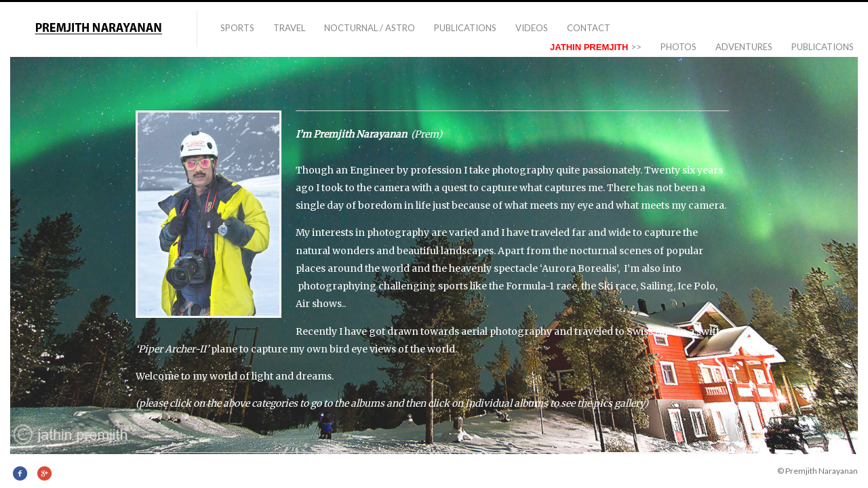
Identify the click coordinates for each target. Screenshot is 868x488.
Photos (678, 47)
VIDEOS (532, 28)
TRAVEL (289, 28)
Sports (237, 28)
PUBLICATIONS (465, 28)
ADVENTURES (744, 47)
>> (596, 47)
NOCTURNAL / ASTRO (370, 28)
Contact (589, 28)
